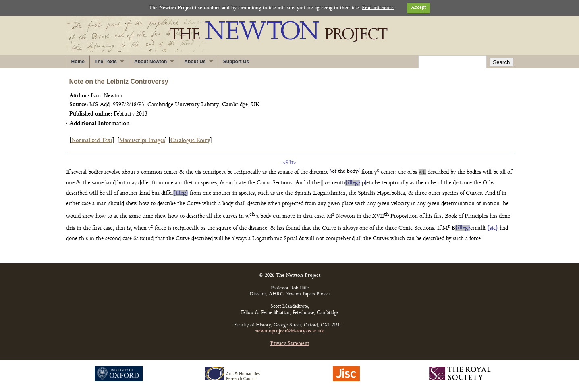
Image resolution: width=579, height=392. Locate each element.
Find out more (378, 8)
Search (501, 62)
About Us (195, 62)
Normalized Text (92, 141)
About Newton (150, 62)
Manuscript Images (142, 141)
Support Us (236, 62)
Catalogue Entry (190, 141)
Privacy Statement (290, 344)
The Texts (106, 62)
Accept (418, 8)
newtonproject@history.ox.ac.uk (290, 331)
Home (78, 62)
